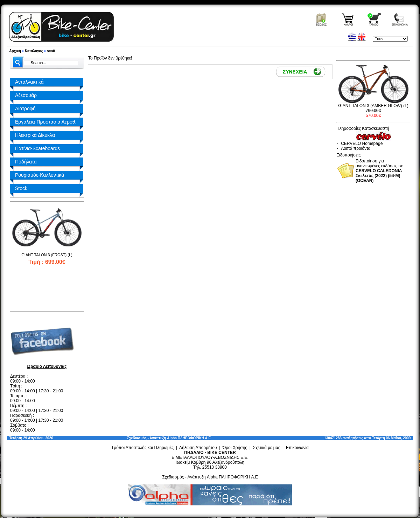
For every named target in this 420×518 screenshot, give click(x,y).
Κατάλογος (34, 51)
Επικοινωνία (297, 448)
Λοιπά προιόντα (356, 148)
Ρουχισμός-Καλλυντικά (40, 175)
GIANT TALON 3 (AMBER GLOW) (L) (373, 106)
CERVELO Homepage (362, 143)
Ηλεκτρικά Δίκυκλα (35, 135)
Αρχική (15, 51)
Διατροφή (25, 108)
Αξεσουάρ (26, 95)
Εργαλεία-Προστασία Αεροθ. (46, 122)
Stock (21, 188)
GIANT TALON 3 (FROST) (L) (47, 255)
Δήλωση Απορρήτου (198, 448)
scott (51, 51)
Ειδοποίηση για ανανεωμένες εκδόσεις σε (379, 171)
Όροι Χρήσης (235, 448)
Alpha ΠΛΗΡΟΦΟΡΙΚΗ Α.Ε (189, 438)
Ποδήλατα (26, 162)
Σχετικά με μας (267, 448)
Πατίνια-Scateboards (37, 148)
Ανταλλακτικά (29, 82)
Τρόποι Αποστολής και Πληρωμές (142, 448)
